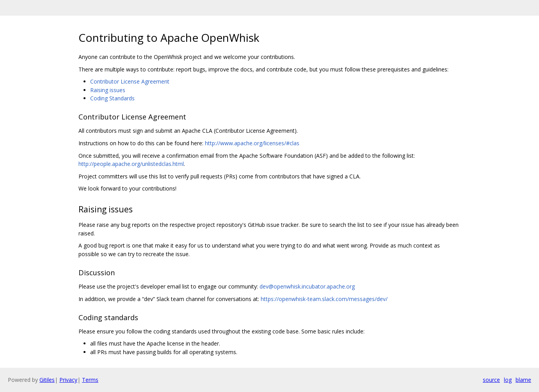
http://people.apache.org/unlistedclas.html (131, 164)
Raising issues (108, 90)
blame (523, 380)
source (491, 380)
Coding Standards (112, 98)
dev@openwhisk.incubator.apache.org (307, 286)
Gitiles (47, 380)
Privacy (68, 380)
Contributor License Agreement (130, 81)
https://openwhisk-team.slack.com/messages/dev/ (324, 299)
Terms (90, 380)
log (508, 380)
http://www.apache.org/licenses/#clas (252, 143)
